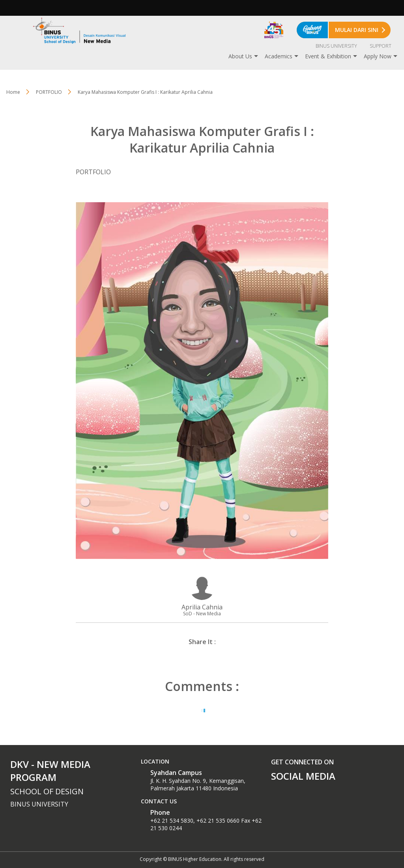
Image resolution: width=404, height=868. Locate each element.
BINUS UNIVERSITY (336, 46)
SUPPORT (381, 46)
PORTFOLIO (49, 92)
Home (13, 92)
